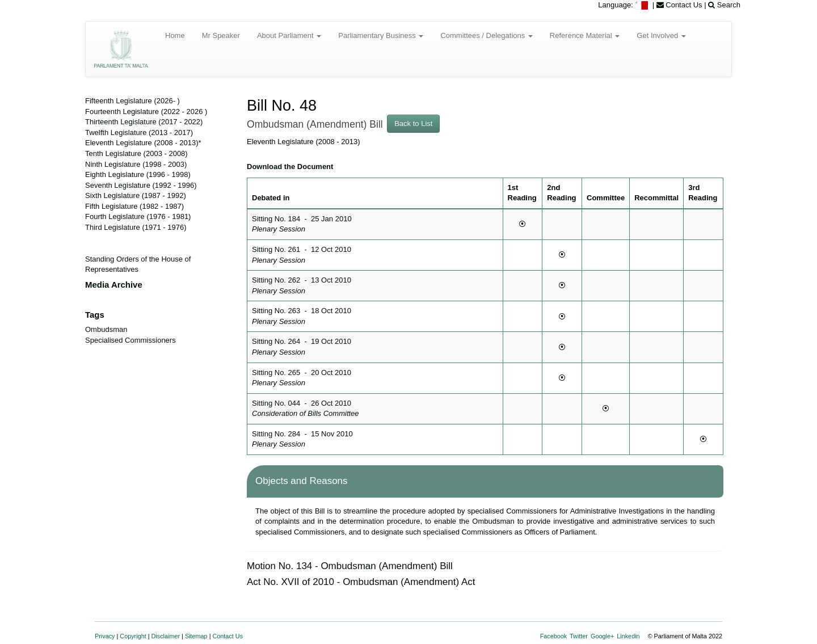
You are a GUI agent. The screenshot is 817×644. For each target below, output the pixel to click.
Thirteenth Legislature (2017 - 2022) (144, 122)
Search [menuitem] (724, 5)
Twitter (579, 636)
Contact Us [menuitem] (679, 5)
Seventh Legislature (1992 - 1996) (141, 185)
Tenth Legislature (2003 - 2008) (136, 153)
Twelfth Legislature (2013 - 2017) (139, 132)
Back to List (413, 123)
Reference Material (585, 35)
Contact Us (228, 636)
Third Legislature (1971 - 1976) (136, 227)
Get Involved (661, 35)
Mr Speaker (221, 35)
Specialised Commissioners (130, 340)
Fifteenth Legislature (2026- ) (132, 101)
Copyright (133, 636)
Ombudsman (106, 329)
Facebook (554, 636)
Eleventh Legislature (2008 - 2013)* (143, 143)
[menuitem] (643, 5)
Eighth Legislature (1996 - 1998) (138, 174)
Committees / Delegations (486, 35)
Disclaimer (166, 636)
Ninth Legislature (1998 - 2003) (136, 164)
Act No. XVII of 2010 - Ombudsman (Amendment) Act (361, 582)
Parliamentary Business (381, 35)
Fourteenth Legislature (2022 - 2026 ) (146, 111)
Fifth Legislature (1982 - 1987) (134, 206)
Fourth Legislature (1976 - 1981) (138, 216)
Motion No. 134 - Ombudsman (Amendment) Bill (350, 566)
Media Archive (114, 285)
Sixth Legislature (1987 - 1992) (136, 195)
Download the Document (290, 167)
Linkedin (628, 636)
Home (175, 35)
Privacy (105, 636)
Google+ (602, 636)
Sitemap (196, 636)
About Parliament (289, 35)
